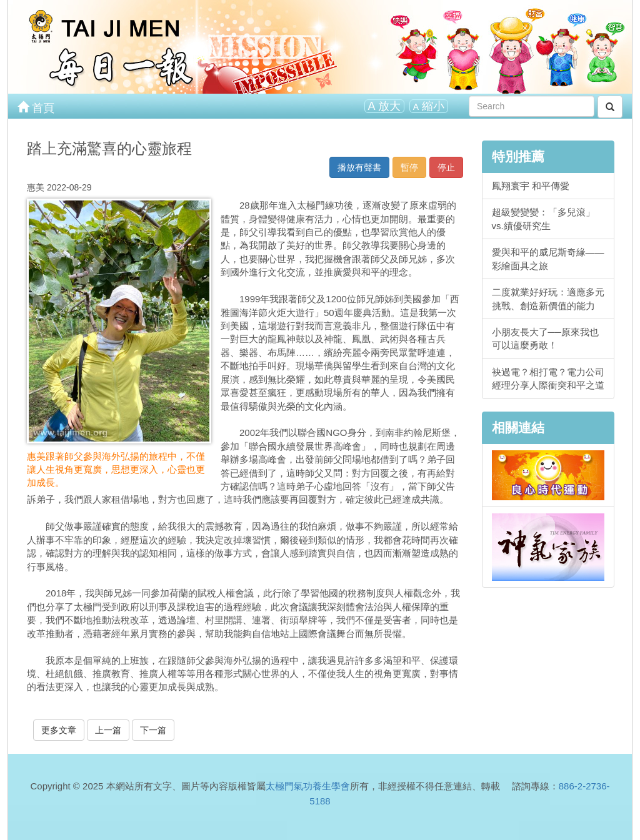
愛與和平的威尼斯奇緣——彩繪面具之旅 (548, 259)
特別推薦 (518, 156)
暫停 (409, 167)
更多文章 (59, 730)
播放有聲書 (359, 167)
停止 (446, 167)
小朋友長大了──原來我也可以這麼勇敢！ (545, 338)
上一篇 (108, 730)
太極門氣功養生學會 (308, 786)
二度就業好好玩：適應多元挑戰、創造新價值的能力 (548, 299)
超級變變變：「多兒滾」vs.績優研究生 (543, 219)
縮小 (429, 106)
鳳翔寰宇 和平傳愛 (531, 186)
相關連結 (518, 427)
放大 (384, 106)
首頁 (36, 107)
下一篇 (153, 730)
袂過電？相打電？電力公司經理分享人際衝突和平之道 (548, 378)
